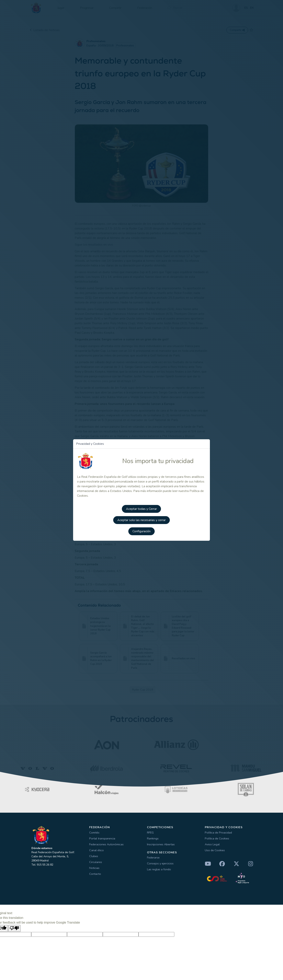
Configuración (141, 530)
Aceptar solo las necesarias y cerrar (141, 519)
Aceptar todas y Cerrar (142, 508)
